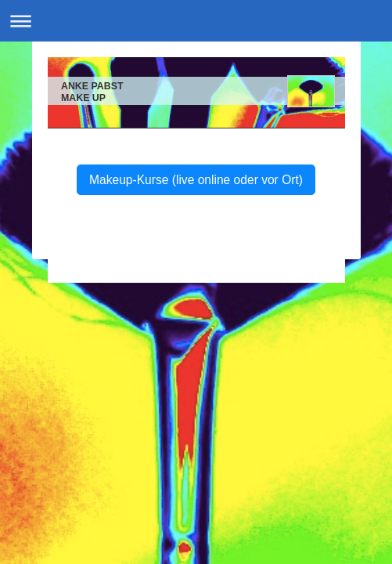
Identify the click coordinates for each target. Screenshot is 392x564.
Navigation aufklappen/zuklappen (196, 21)
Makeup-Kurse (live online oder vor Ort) (196, 180)
